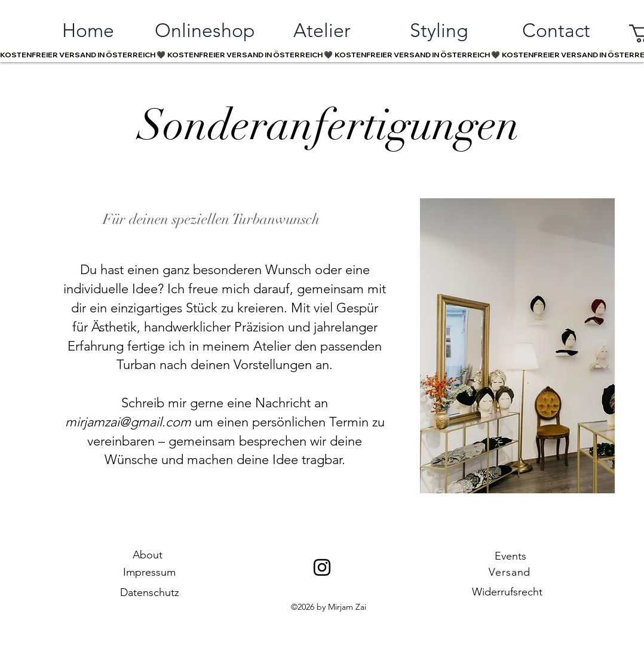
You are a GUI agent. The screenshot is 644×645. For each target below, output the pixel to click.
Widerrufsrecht (507, 592)
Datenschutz (150, 592)
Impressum (149, 572)
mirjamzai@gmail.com (128, 422)
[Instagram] (322, 567)
